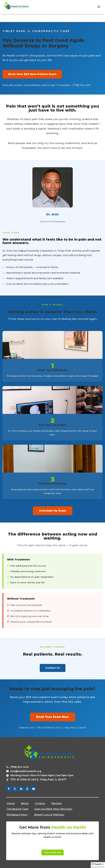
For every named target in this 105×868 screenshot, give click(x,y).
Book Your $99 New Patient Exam (32, 74)
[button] (98, 865)
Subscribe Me (53, 852)
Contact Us (53, 668)
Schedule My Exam (53, 511)
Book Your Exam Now (53, 717)
